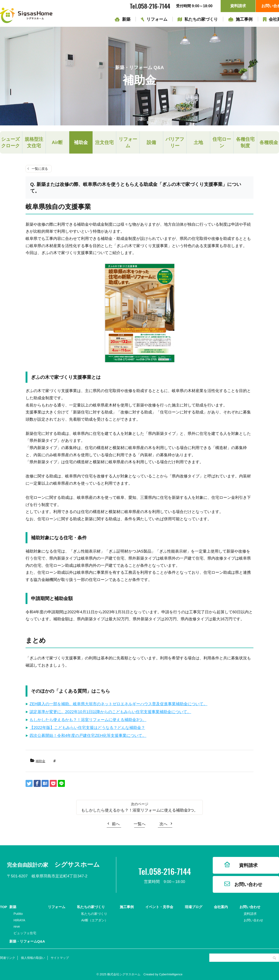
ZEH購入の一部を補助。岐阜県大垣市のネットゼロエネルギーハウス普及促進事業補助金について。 (118, 704)
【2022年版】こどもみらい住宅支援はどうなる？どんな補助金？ (87, 728)
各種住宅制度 (245, 142)
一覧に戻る (40, 169)
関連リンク (8, 958)
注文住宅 (104, 142)
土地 (198, 142)
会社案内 (221, 907)
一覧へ (140, 824)
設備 (151, 142)
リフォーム (157, 19)
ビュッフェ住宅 (25, 933)
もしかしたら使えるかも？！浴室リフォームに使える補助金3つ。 (88, 720)
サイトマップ (60, 958)
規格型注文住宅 (34, 142)
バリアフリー (175, 142)
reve (17, 926)
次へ (163, 824)
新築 (126, 19)
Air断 (57, 142)
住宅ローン (222, 142)
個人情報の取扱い (33, 958)
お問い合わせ (248, 884)
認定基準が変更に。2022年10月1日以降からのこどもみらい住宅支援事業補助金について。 (110, 712)
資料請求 (238, 6)
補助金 (81, 142)
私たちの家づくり (201, 19)
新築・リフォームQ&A (27, 941)
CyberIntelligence (171, 974)
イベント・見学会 (159, 907)
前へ (116, 824)
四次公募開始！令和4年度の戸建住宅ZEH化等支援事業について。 (88, 736)
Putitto (18, 914)
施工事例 (244, 19)
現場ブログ (194, 907)
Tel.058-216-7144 (150, 6)
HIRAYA (19, 920)
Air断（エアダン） (95, 920)
